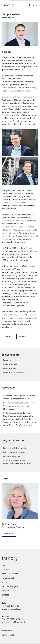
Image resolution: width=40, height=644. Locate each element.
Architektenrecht (9, 67)
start (4, 565)
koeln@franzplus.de (13, 609)
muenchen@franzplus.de (15, 622)
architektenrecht (10, 574)
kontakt (8, 337)
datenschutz (8, 635)
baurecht (6, 570)
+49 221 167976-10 (11, 606)
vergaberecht (8, 578)
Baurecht (18, 230)
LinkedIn (23, 337)
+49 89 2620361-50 (12, 619)
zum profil (9, 534)
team (5, 479)
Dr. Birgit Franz (9, 524)
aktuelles (6, 591)
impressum (7, 631)
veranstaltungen (10, 587)
